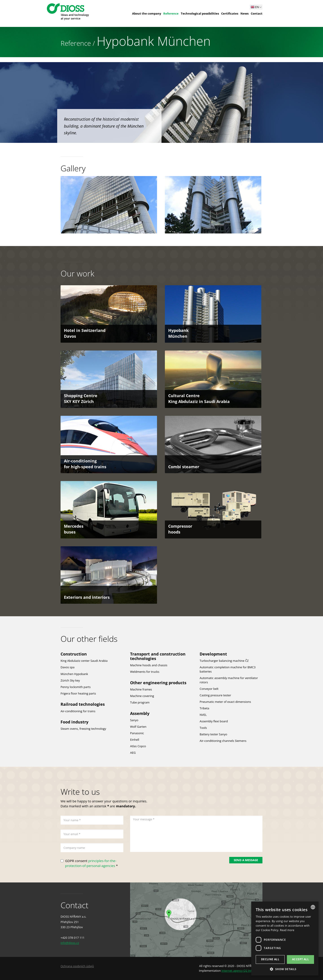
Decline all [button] (270, 959)
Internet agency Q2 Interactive (242, 971)
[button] (285, 969)
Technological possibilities (200, 13)
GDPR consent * (91, 863)
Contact (257, 13)
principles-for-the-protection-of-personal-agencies (91, 863)
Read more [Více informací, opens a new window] (287, 930)
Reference (171, 13)
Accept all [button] (300, 959)
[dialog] (285, 939)
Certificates (230, 13)
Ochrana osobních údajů (77, 966)
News (244, 13)
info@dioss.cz (70, 943)
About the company (147, 13)
